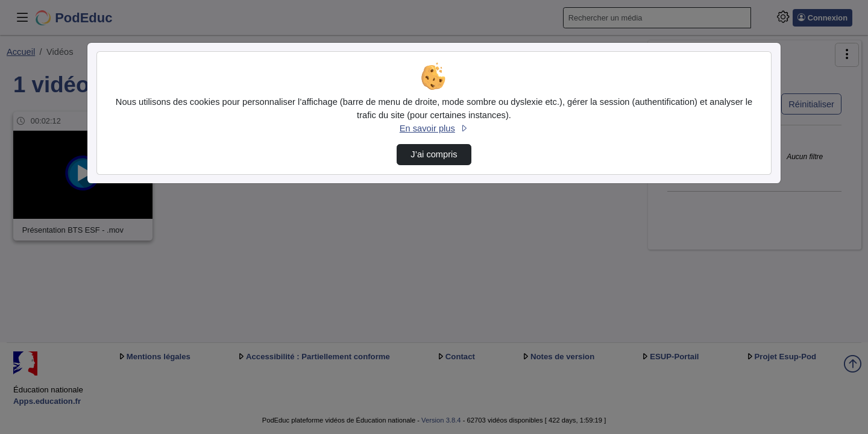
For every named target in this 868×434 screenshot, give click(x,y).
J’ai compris (434, 154)
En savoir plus (434, 128)
